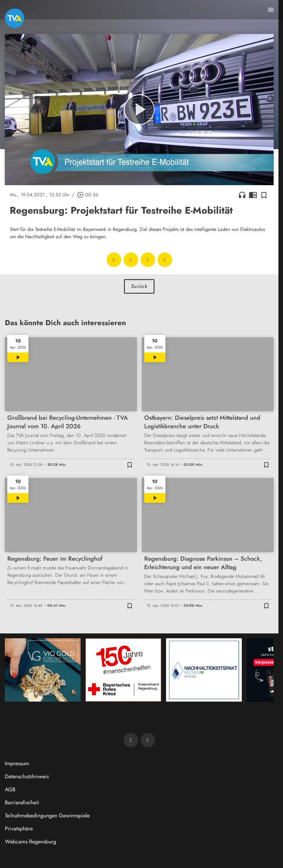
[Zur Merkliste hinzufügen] (264, 195)
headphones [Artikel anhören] (242, 195)
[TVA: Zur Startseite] (15, 18)
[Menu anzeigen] (271, 10)
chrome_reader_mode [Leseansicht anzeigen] (253, 195)
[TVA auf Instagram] (148, 740)
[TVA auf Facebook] (131, 740)
